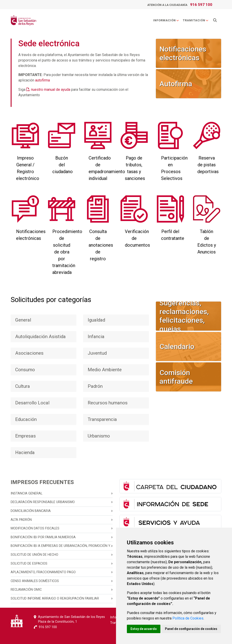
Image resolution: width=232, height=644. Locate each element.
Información (166, 20)
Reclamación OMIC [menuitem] (26, 590)
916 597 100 (201, 5)
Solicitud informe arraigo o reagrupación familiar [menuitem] (55, 599)
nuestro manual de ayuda (51, 90)
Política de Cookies (188, 618)
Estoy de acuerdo (144, 629)
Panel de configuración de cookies (191, 629)
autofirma (42, 80)
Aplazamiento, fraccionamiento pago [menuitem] (43, 572)
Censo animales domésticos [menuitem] (35, 581)
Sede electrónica (49, 43)
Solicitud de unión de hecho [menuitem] (34, 555)
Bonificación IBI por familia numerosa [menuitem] (43, 537)
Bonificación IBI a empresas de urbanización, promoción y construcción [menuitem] (62, 546)
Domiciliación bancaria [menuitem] (31, 511)
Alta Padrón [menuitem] (21, 520)
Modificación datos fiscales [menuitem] (35, 528)
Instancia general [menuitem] (27, 493)
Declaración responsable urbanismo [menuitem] (43, 502)
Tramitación (196, 20)
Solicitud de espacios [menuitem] (29, 564)
